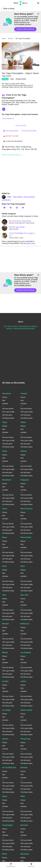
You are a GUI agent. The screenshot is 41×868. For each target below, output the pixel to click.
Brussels (24, 825)
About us (10, 326)
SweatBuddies (11, 865)
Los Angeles (26, 652)
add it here (31, 243)
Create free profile (25, 29)
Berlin (5, 854)
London (5, 681)
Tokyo (5, 422)
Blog (16, 326)
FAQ (5, 326)
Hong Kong (25, 739)
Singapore (25, 480)
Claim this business (13, 141)
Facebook (34, 326)
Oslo (4, 595)
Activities (5, 404)
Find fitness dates (8, 418)
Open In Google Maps (13, 155)
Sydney (24, 451)
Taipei (5, 451)
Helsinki (24, 768)
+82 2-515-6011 (21, 126)
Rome (5, 537)
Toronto (24, 394)
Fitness (5, 79)
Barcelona (25, 854)
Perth (4, 566)
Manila (5, 652)
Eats (4, 400)
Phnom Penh (26, 537)
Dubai (5, 796)
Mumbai (5, 624)
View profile (18, 197)
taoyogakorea (11, 131)
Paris (23, 566)
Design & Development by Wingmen (24, 328)
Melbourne (25, 624)
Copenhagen (7, 825)
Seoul (5, 509)
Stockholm (7, 480)
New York (24, 595)
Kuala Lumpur (26, 710)
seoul (4, 38)
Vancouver (7, 394)
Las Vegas (6, 710)
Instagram (9, 328)
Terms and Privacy (24, 326)
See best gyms (7, 415)
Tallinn (23, 422)
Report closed (11, 136)
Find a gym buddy (8, 412)
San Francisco (27, 509)
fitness (10, 38)
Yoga (12, 79)
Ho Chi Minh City (9, 768)
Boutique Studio (21, 79)
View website (8, 119)
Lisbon (23, 681)
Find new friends (8, 409)
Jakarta (5, 739)
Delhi (23, 796)
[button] (20, 56)
